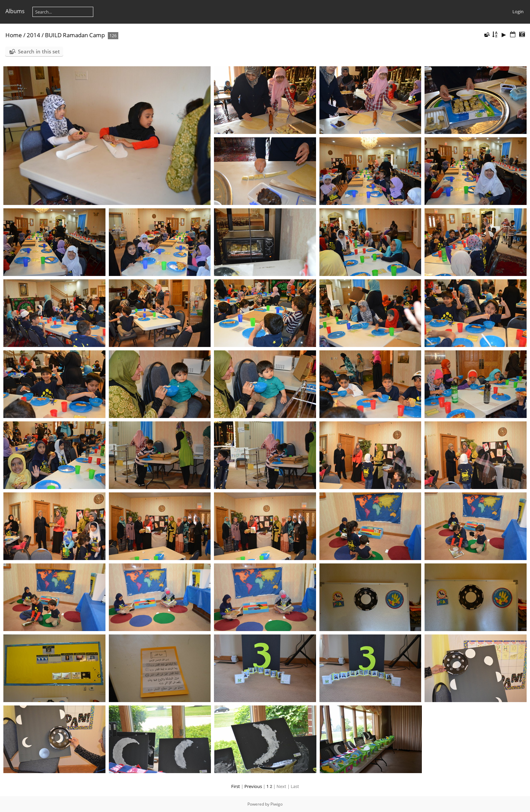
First (236, 786)
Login (518, 11)
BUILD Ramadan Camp (75, 35)
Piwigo (276, 804)
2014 (33, 35)
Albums (15, 11)
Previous (253, 786)
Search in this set (39, 51)
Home (14, 35)
